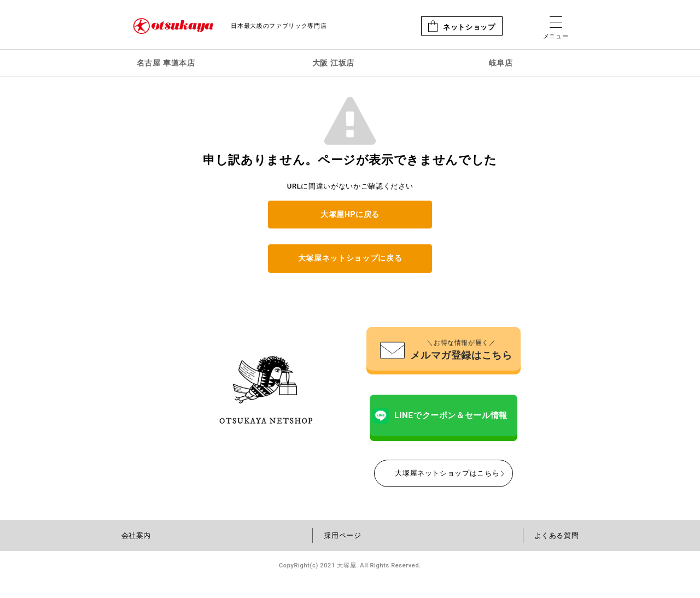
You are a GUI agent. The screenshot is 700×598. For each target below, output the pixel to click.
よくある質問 (557, 553)
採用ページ (342, 553)
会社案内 (136, 553)
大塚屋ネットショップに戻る (350, 258)
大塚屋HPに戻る (350, 214)
